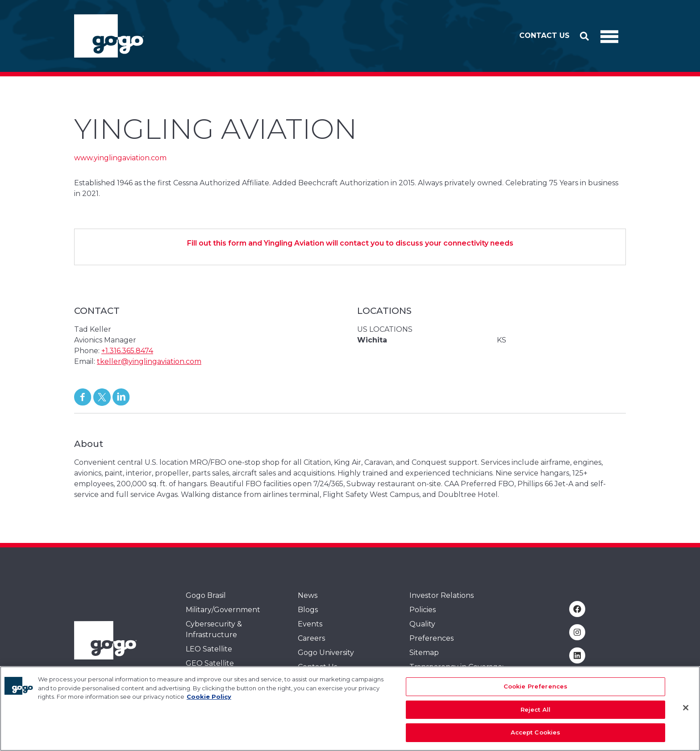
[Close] (686, 711)
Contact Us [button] (544, 35)
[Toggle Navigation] (609, 36)
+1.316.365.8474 (127, 351)
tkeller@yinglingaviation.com (149, 361)
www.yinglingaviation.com (120, 158)
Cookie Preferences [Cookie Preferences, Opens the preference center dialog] (535, 690)
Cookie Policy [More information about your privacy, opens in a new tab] (209, 700)
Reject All (535, 713)
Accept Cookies (536, 736)
